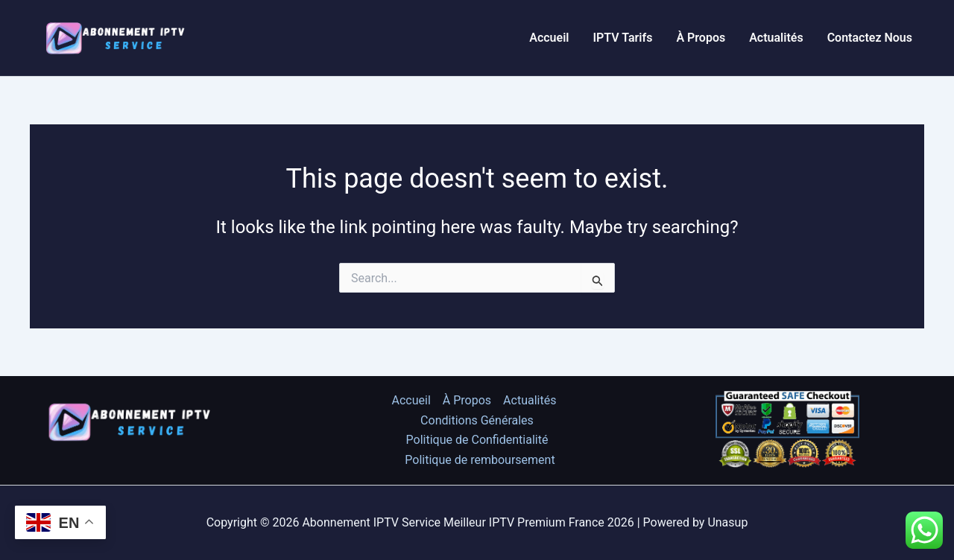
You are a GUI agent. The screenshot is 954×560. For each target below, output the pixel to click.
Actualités (776, 38)
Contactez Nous (870, 38)
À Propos (701, 38)
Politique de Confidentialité (477, 440)
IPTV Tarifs (622, 38)
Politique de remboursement (480, 460)
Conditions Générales (477, 420)
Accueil (549, 38)
